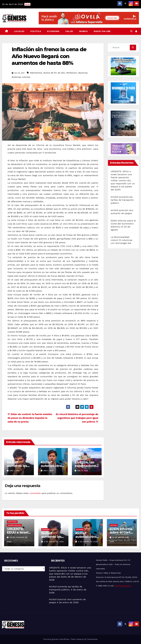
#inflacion (72, 73)
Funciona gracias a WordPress (57, 639)
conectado (35, 493)
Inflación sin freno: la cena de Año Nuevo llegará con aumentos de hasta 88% (49, 56)
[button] (131, 31)
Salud (69, 31)
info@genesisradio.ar (123, 586)
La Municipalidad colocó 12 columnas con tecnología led (122, 240)
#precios (83, 73)
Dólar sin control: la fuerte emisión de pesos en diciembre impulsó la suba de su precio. (30, 418)
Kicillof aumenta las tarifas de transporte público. (122, 200)
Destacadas (12, 522)
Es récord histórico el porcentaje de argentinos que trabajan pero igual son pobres (77, 418)
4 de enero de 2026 (54, 542)
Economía (53, 31)
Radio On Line (102, 31)
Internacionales (14, 525)
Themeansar (92, 639)
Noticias (114, 525)
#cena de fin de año (54, 73)
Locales (19, 31)
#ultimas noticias (21, 77)
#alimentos (36, 73)
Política (36, 31)
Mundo (84, 31)
